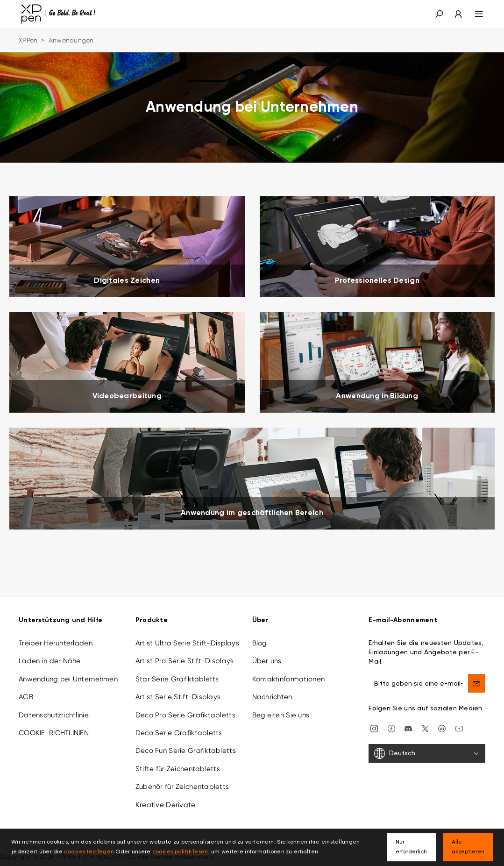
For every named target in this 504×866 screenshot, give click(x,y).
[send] (477, 683)
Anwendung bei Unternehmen (68, 679)
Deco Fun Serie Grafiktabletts (186, 751)
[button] (439, 14)
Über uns (267, 661)
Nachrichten (272, 697)
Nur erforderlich (411, 847)
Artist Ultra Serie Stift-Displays (187, 643)
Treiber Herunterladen (56, 643)
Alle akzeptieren (468, 847)
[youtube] (459, 728)
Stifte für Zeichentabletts (178, 769)
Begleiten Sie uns (281, 715)
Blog (260, 643)
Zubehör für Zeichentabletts (182, 787)
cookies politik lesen (180, 852)
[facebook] (391, 728)
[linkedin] (442, 728)
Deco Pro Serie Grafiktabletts (185, 715)
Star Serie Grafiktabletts (177, 679)
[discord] (408, 728)
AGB (26, 697)
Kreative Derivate (166, 805)
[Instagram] (374, 728)
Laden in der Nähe (50, 661)
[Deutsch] (427, 753)
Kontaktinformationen (289, 679)
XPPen (28, 40)
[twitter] (425, 728)
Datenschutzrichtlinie (54, 715)
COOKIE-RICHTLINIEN (54, 733)
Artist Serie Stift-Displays (178, 697)
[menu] (473, 14)
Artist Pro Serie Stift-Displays (185, 661)
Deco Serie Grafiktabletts (179, 733)
